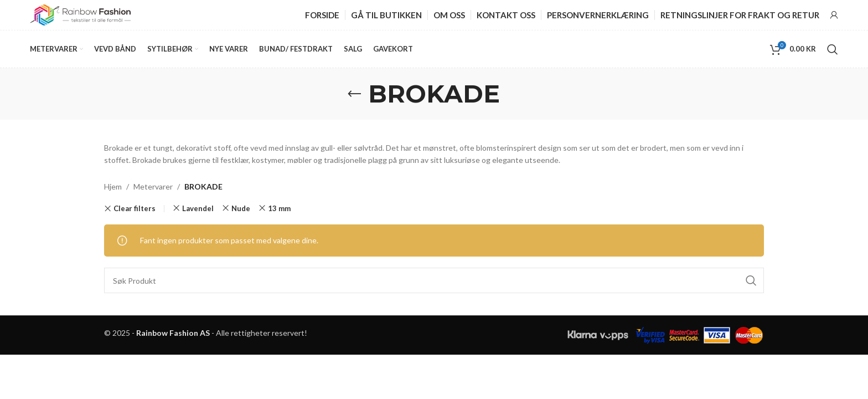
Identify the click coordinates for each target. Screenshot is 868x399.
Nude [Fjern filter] (241, 213)
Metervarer (153, 191)
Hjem (113, 191)
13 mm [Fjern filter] (279, 213)
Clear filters (135, 214)
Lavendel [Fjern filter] (198, 213)
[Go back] (354, 99)
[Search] (833, 53)
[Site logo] (80, 16)
